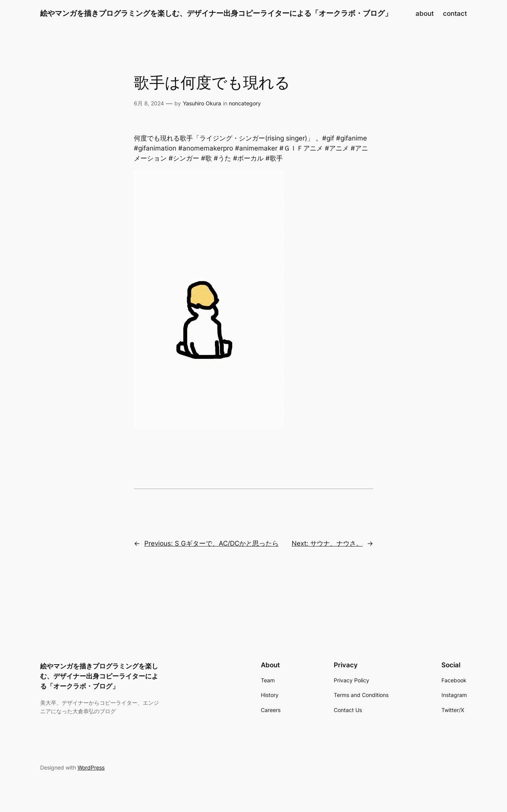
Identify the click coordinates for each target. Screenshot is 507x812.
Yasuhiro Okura (202, 103)
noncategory (245, 103)
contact (455, 14)
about (425, 14)
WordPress (91, 767)
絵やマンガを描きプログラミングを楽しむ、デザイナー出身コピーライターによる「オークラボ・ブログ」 (216, 13)
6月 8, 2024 (149, 103)
